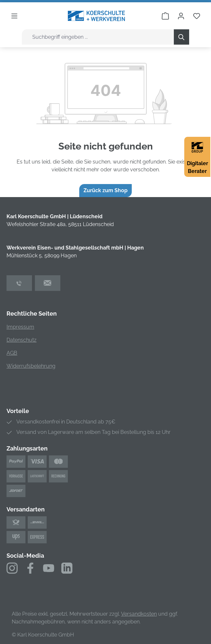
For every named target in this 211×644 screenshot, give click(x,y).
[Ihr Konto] (181, 16)
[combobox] (98, 37)
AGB (12, 353)
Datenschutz (22, 340)
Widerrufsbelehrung (31, 366)
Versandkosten (139, 614)
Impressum (20, 327)
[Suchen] (181, 37)
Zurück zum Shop (106, 190)
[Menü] (14, 16)
